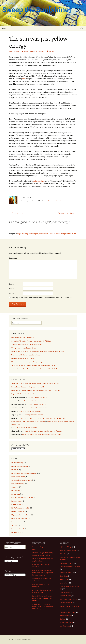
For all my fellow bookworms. (35, 394)
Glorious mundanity (18, 484)
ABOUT (5, 28)
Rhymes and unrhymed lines (21, 515)
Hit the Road (40, 51)
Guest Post (15, 487)
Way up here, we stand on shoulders (24, 348)
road (24, 79)
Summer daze (17, 213)
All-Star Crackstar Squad (20, 466)
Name (11, 284)
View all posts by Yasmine (58, 201)
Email (11, 289)
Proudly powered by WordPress (20, 639)
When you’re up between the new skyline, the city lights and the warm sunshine (38, 351)
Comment (14, 258)
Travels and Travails (18, 529)
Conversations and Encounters (22, 480)
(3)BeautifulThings (30, 51)
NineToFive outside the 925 (20, 508)
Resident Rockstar (18, 511)
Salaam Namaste (17, 522)
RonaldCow (15, 387)
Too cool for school (67, 213)
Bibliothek (15, 470)
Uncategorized (16, 532)
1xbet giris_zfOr (17, 383)
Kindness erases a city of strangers (23, 358)
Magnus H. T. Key (17, 394)
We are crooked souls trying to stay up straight (27, 362)
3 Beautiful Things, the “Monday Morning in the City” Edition (31, 341)
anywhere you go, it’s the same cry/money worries (42, 383)
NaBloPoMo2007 (17, 504)
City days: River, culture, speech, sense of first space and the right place (42, 418)
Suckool (14, 525)
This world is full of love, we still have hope (26, 355)
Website (12, 293)
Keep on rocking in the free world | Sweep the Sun (28, 422)
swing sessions (39, 181)
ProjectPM (15, 390)
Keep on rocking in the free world (23, 337)
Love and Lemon (17, 501)
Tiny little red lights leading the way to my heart (27, 344)
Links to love (16, 494)
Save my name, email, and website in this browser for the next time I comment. (42, 298)
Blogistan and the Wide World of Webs (24, 473)
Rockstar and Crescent (19, 518)
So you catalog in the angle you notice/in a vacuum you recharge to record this (47, 234)
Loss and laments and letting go (22, 497)
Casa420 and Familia (18, 477)
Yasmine (51, 51)
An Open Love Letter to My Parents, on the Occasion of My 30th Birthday (35, 369)
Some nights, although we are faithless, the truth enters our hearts (34, 365)
